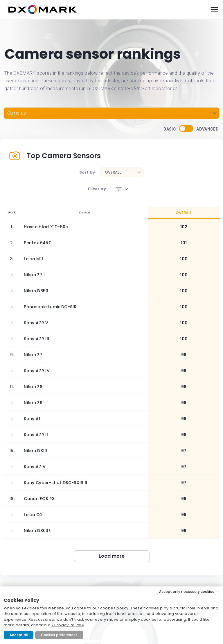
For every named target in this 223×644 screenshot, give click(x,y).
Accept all (19, 635)
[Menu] (214, 10)
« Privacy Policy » (68, 625)
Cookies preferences (59, 635)
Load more (112, 556)
